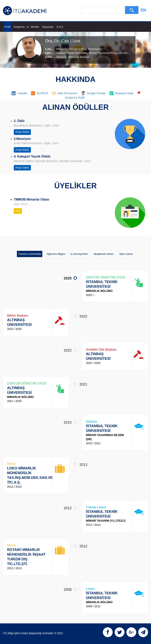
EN (143, 10)
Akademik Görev (104, 254)
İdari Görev (126, 254)
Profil (7, 27)
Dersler (35, 27)
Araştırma (21, 27)
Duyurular (48, 27)
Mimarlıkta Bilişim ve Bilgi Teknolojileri (79, 49)
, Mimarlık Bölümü (78, 57)
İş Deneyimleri (79, 254)
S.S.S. (60, 27)
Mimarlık (61, 57)
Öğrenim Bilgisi (56, 254)
